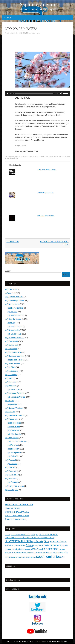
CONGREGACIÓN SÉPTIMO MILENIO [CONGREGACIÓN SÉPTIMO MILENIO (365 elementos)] (22, 538)
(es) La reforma (11, 375)
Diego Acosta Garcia (33, 33)
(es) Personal (10, 460)
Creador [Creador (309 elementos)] (43, 538)
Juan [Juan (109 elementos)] (40, 549)
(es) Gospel (12, 404)
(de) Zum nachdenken (17, 441)
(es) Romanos (11, 479)
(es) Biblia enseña (12, 304)
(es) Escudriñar (11, 349)
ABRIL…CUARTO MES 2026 (17, 516)
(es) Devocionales (12, 330)
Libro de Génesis (65, 156)
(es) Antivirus (24, 156)
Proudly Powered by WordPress (20, 641)
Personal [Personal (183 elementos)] (60, 553)
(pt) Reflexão (13, 456)
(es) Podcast (10, 467)
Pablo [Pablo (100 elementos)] (28, 553)
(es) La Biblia (10, 367)
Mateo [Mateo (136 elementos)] (14, 553)
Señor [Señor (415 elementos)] (62, 557)
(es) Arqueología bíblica (14, 300)
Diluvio (43, 156)
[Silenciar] (61, 93)
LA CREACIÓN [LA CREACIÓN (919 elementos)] (50, 549)
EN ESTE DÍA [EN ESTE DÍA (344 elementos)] (56, 542)
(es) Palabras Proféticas (15, 415)
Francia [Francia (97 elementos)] (35, 546)
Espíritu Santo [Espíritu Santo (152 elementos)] (9, 546)
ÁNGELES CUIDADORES (16, 519)
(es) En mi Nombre (15, 308)
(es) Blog (11, 323)
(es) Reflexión (13, 449)
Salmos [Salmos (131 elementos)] (28, 557)
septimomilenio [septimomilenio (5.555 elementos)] (48, 557)
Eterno (51, 156)
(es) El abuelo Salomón (14, 338)
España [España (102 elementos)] (64, 542)
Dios (47, 156)
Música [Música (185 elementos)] (18, 553)
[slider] (34, 93)
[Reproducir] (8, 93)
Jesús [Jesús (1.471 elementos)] (35, 549)
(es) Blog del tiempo (13, 319)
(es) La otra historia (15, 360)
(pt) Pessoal (12, 464)
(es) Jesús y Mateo (13, 364)
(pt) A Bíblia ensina (15, 315)
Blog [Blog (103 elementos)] (37, 535)
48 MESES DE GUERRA (45, 216)
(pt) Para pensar (14, 453)
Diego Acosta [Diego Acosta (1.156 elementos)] (36, 541)
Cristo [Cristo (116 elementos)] (48, 538)
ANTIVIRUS (36, 156)
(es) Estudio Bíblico (13, 352)
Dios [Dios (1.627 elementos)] (47, 541)
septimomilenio (13, 158)
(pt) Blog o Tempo (15, 326)
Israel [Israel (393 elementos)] (14, 549)
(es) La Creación (12, 371)
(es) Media (9, 378)
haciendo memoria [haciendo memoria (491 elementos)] (53, 545)
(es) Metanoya (11, 386)
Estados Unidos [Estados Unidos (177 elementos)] (20, 546)
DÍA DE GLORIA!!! (12, 508)
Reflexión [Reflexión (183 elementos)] (15, 557)
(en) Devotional (11, 289)
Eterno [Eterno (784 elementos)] (29, 545)
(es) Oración (10, 412)
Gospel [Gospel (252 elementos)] (41, 545)
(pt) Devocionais (14, 334)
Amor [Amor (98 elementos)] (12, 535)
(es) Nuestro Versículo (14, 408)
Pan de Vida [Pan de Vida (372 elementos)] (51, 552)
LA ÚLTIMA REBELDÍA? (45, 193)
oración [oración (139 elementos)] (24, 553)
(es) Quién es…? (12, 475)
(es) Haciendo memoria (14, 356)
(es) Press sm (10, 471)
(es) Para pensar (12, 438)
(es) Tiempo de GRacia (14, 486)
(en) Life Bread (14, 427)
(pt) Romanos (13, 482)
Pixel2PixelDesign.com (59, 641)
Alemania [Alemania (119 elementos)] (8, 535)
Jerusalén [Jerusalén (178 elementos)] (28, 549)
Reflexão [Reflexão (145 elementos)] (22, 557)
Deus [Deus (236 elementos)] (52, 538)
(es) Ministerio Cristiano (14, 393)
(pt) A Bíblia (12, 312)
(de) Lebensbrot (14, 423)
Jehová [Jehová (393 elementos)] (20, 549)
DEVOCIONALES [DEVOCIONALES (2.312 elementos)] (16, 541)
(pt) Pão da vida (14, 434)
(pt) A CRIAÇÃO (11, 490)
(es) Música (10, 401)
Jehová (56, 156)
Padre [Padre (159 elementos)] (32, 553)
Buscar (8, 271)
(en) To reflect (13, 445)
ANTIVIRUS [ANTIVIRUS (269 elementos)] (19, 535)
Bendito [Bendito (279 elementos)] (27, 535)
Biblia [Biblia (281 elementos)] (33, 535)
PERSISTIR (13, 242)
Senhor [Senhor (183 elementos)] (33, 557)
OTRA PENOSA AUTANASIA (47, 170)
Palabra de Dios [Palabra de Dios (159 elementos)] (40, 553)
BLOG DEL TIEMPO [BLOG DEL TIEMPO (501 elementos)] (48, 535)
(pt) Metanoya (13, 390)
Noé (6, 158)
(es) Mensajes (11, 382)
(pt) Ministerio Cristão (16, 397)
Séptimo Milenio (37, 5)
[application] (37, 93)
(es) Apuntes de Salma (14, 297)
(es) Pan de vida (11, 419)
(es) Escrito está (11, 345)
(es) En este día (11, 341)
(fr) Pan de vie (13, 430)
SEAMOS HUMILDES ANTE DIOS (19, 505)
